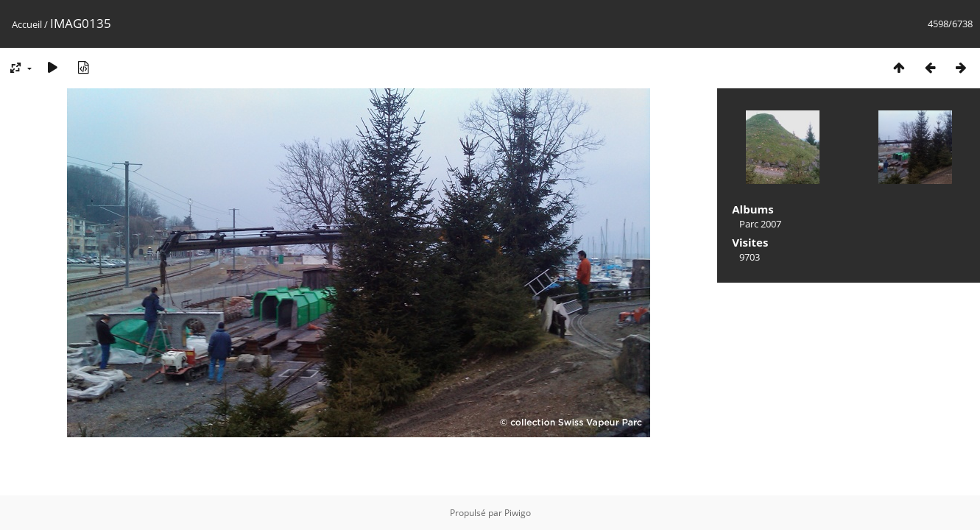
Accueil (27, 24)
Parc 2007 (760, 224)
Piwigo (518, 513)
